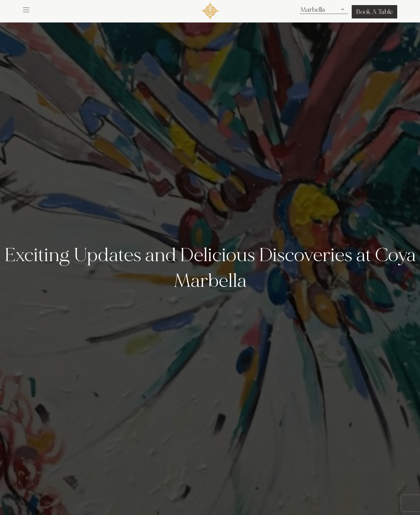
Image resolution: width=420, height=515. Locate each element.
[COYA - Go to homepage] (210, 11)
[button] (26, 10)
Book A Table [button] (374, 12)
